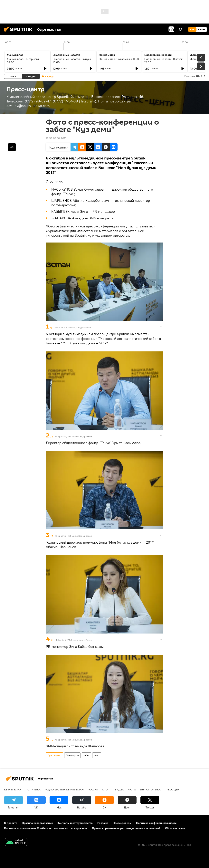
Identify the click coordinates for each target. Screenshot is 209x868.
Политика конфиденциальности (156, 823)
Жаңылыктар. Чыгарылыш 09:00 (24, 61)
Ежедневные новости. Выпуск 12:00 (163, 61)
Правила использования (37, 823)
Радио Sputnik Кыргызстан (64, 789)
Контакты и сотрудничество (75, 823)
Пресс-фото (72, 755)
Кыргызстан (13, 789)
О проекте (11, 823)
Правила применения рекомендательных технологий (126, 828)
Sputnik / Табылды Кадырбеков (74, 327)
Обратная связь (175, 828)
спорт (106, 789)
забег (86, 755)
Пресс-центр (54, 755)
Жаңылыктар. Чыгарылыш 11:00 (119, 59)
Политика (33, 789)
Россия (93, 789)
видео (119, 789)
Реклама (103, 823)
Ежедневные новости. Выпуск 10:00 (72, 61)
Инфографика (150, 789)
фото (97, 755)
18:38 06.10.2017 (56, 138)
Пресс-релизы (122, 823)
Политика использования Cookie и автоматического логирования (46, 828)
